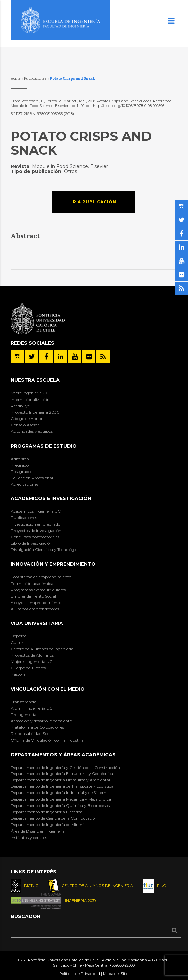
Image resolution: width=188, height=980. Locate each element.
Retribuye (20, 406)
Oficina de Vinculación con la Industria (47, 740)
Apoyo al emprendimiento (36, 602)
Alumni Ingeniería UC (31, 708)
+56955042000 (122, 965)
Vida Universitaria (37, 623)
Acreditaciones (24, 484)
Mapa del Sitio (116, 974)
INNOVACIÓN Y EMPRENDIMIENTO (53, 564)
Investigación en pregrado (35, 524)
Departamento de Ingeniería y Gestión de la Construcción (65, 767)
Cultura (18, 643)
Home (16, 79)
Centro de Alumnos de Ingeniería (42, 649)
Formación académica (32, 583)
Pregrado (20, 465)
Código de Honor (27, 419)
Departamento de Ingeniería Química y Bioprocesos (60, 806)
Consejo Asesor (25, 425)
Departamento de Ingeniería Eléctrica (46, 812)
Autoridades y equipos (32, 431)
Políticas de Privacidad (80, 974)
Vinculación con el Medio (48, 689)
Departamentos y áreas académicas (63, 755)
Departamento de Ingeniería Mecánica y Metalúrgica (61, 799)
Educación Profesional (32, 478)
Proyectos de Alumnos (32, 655)
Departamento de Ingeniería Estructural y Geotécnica (62, 774)
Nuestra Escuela (35, 380)
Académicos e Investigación (51, 498)
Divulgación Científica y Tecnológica (45, 550)
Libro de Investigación (31, 543)
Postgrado (21, 471)
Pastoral (19, 674)
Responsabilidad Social (32, 733)
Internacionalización (30, 400)
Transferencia (23, 702)
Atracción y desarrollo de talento (41, 721)
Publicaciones (35, 79)
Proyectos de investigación (36, 531)
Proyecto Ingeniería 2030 (35, 412)
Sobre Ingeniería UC (30, 393)
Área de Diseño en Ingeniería (38, 831)
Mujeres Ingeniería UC (31, 662)
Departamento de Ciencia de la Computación (54, 818)
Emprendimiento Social (33, 596)
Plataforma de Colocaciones (37, 727)
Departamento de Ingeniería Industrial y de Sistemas (61, 793)
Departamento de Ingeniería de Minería (48, 825)
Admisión (20, 459)
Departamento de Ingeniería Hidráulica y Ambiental (60, 780)
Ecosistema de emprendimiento (41, 577)
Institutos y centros (29, 838)
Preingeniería (23, 714)
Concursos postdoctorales (35, 537)
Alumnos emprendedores (35, 609)
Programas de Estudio (44, 446)
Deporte (18, 636)
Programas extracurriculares (38, 590)
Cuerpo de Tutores (28, 668)
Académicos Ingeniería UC (36, 511)
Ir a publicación (94, 202)
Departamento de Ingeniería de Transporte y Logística (62, 786)
